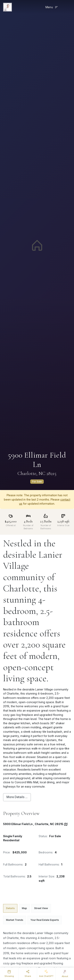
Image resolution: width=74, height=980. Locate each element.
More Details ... (17, 797)
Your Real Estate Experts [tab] (45, 920)
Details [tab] (10, 908)
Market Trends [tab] (15, 920)
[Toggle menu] (52, 7)
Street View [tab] (41, 908)
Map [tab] (24, 908)
